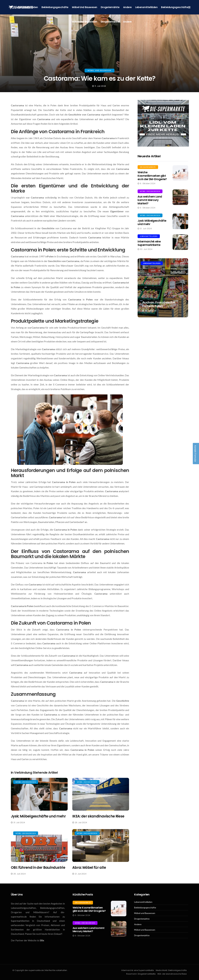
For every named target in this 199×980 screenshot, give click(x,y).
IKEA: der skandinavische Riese (98, 816)
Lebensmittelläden (146, 7)
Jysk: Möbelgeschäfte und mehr (38, 816)
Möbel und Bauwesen (85, 7)
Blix (42, 940)
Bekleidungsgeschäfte (55, 7)
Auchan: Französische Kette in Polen (159, 304)
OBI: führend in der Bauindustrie (38, 868)
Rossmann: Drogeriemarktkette (141, 974)
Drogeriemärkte (110, 7)
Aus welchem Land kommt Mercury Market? (150, 200)
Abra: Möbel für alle (89, 868)
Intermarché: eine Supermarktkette (149, 243)
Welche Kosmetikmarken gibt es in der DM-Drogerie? (152, 176)
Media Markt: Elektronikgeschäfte (171, 970)
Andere (127, 7)
